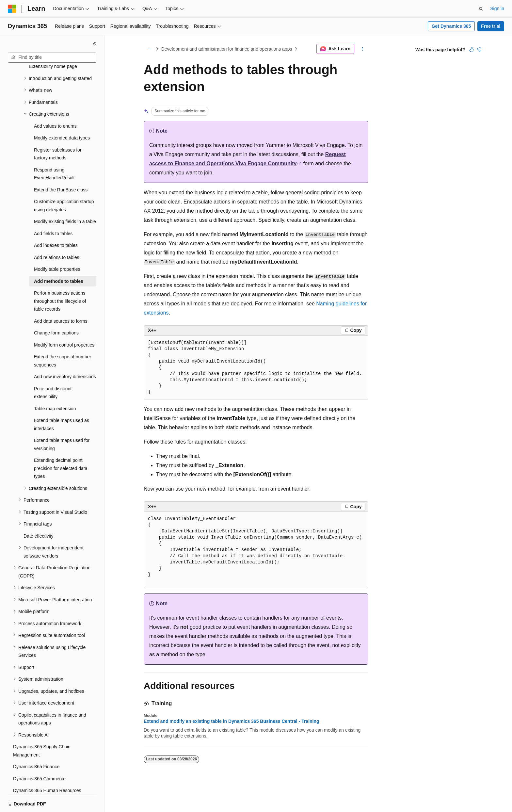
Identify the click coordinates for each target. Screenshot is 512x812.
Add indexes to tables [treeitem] (56, 223)
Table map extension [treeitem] (55, 386)
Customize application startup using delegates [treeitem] (64, 183)
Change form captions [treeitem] (56, 310)
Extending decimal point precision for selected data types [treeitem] (61, 446)
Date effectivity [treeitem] (39, 513)
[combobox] (52, 57)
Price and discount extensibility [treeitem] (53, 370)
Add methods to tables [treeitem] (59, 259)
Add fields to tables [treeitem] (53, 211)
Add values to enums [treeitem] (55, 104)
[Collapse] (95, 44)
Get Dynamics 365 (451, 26)
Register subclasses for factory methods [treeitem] (58, 131)
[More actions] (363, 49)
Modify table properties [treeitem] (57, 247)
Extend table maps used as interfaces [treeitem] (62, 402)
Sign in (497, 8)
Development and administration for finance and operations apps (227, 49)
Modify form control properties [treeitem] (64, 322)
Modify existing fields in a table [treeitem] (65, 199)
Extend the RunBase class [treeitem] (61, 167)
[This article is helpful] (472, 50)
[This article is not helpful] (479, 50)
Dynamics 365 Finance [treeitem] (36, 744)
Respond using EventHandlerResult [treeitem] (54, 151)
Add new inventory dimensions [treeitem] (65, 354)
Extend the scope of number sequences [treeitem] (63, 338)
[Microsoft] (12, 9)
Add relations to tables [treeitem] (57, 235)
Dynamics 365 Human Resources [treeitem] (47, 768)
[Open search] (481, 9)
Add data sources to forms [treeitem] (61, 299)
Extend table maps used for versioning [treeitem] (62, 422)
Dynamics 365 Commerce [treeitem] (39, 756)
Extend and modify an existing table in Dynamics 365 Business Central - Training (232, 721)
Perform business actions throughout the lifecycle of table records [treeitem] (60, 278)
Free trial (491, 26)
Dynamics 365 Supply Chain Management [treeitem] (42, 728)
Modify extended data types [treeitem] (62, 115)
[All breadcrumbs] (149, 49)
